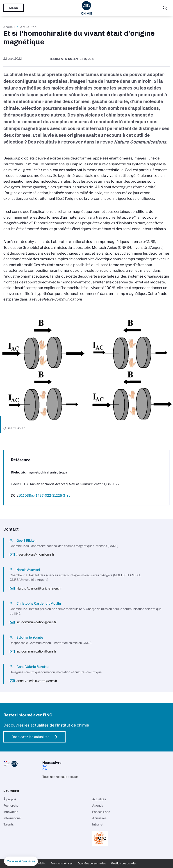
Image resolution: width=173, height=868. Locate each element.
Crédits (41, 863)
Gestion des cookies (124, 863)
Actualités (28, 27)
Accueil (9, 27)
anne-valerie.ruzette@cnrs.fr (37, 681)
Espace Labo (101, 812)
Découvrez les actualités (31, 737)
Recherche (11, 805)
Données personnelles (92, 863)
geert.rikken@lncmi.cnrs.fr (35, 554)
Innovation (11, 812)
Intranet (98, 824)
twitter (45, 767)
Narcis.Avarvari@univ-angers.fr (39, 588)
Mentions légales (62, 863)
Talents (9, 824)
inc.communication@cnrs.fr (36, 622)
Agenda (98, 805)
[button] (21, 861)
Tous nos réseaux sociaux (60, 777)
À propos (10, 799)
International (12, 818)
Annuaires (99, 818)
